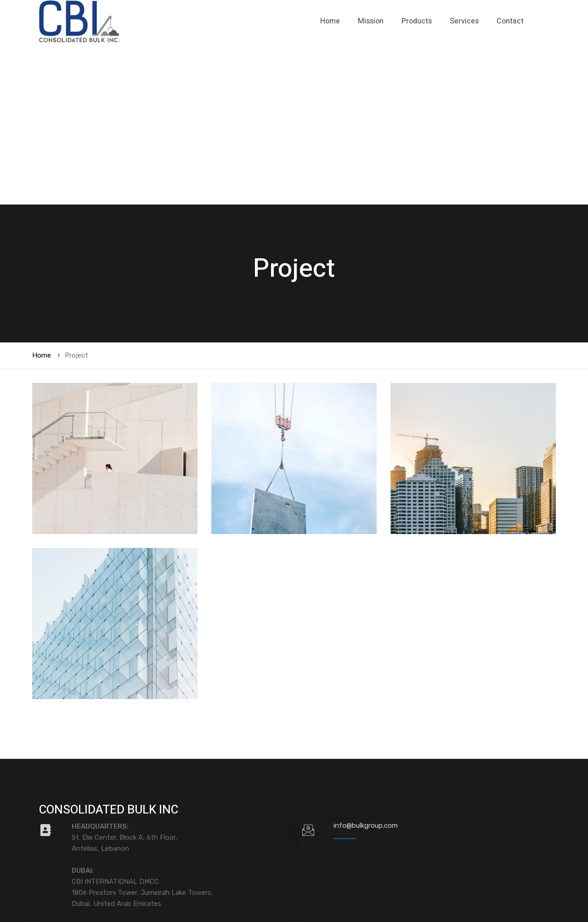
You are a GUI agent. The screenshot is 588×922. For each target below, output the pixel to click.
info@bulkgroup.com (366, 664)
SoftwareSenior (525, 891)
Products (417, 21)
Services (464, 21)
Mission (371, 21)
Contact (510, 21)
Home (330, 21)
